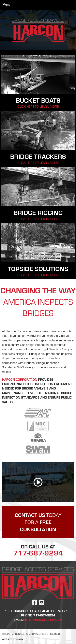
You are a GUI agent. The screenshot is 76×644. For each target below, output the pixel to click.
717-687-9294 (38, 553)
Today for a (38, 522)
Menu (6, 5)
